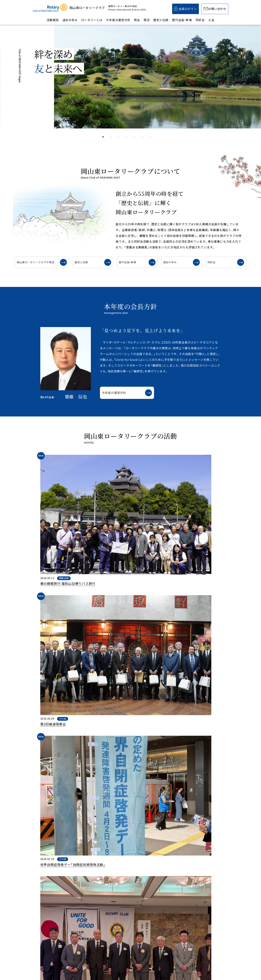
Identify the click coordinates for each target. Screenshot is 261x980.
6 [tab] (143, 133)
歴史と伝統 (161, 20)
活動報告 (53, 20)
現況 (147, 20)
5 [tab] (135, 133)
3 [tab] (119, 133)
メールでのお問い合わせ (120, 887)
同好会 (200, 20)
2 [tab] (111, 133)
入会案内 (177, 887)
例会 (137, 20)
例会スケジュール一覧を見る (125, 808)
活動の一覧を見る (118, 587)
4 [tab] (127, 133)
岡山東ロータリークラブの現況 (54, 262)
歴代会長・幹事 (182, 20)
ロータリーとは (92, 20)
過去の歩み (70, 20)
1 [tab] (103, 133)
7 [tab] (151, 133)
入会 (211, 20)
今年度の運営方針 (118, 20)
